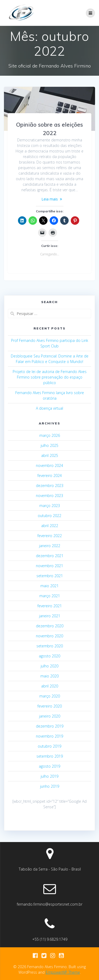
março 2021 (50, 596)
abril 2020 (50, 686)
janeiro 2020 (50, 716)
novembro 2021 (49, 566)
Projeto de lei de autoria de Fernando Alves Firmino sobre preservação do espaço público (50, 377)
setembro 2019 (50, 756)
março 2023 (50, 506)
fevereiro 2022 (50, 536)
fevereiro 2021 (50, 606)
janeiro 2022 (50, 546)
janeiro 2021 (50, 616)
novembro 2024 (49, 465)
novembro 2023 (49, 496)
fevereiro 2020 (50, 706)
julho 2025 (49, 445)
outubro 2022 (49, 516)
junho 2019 (50, 786)
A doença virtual (49, 408)
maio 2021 (49, 586)
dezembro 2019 (50, 726)
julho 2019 (49, 776)
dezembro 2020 (50, 626)
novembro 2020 (49, 636)
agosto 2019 (49, 766)
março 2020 (50, 696)
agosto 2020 (49, 656)
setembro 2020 (50, 646)
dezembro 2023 (50, 486)
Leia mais (50, 199)
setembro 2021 (50, 576)
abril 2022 (50, 526)
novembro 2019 (49, 736)
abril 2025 (50, 455)
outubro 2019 (49, 746)
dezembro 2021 (50, 556)
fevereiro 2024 (50, 475)
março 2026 (50, 435)
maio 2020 (49, 676)
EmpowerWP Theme (63, 972)
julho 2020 (49, 666)
